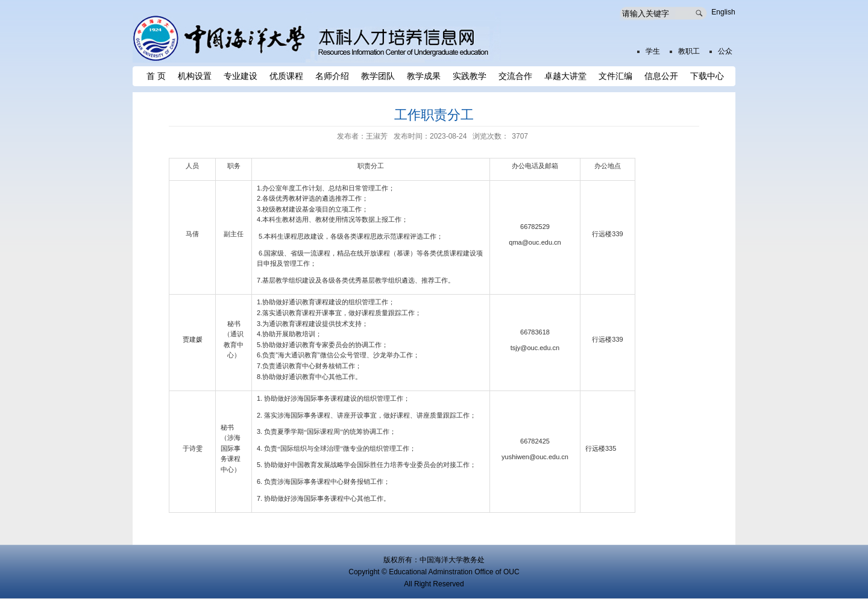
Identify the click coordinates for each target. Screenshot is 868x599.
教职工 (689, 51)
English (723, 12)
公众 (725, 51)
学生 (653, 51)
